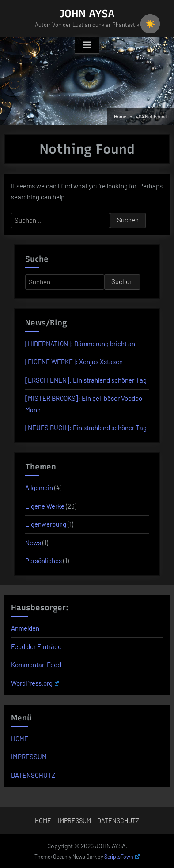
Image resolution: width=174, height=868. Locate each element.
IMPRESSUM (29, 757)
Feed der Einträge (36, 646)
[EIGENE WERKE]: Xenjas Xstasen (74, 362)
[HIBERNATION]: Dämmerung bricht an (80, 344)
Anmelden (25, 628)
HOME (20, 739)
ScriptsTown (122, 857)
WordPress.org (35, 683)
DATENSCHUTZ (33, 775)
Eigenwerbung (46, 524)
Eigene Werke (45, 506)
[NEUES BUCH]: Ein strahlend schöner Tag (86, 428)
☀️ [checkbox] (150, 24)
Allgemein (39, 488)
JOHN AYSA (87, 13)
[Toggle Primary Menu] (87, 45)
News (33, 543)
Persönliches (43, 561)
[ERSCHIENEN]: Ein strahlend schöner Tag (86, 380)
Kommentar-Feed (36, 665)
